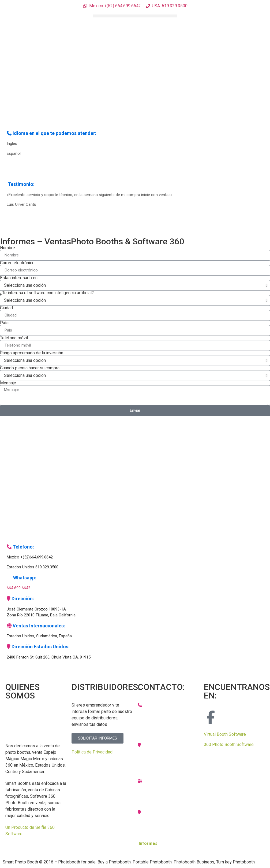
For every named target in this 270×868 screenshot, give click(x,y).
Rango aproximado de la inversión (32, 353)
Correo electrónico (17, 263)
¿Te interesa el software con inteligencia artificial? (47, 293)
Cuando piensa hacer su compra (30, 368)
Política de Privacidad (92, 752)
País (4, 323)
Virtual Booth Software (225, 734)
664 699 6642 (18, 588)
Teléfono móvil (14, 338)
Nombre (7, 248)
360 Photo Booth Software (229, 744)
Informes (148, 843)
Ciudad (6, 308)
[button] (135, 16)
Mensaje (8, 383)
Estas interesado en (19, 278)
